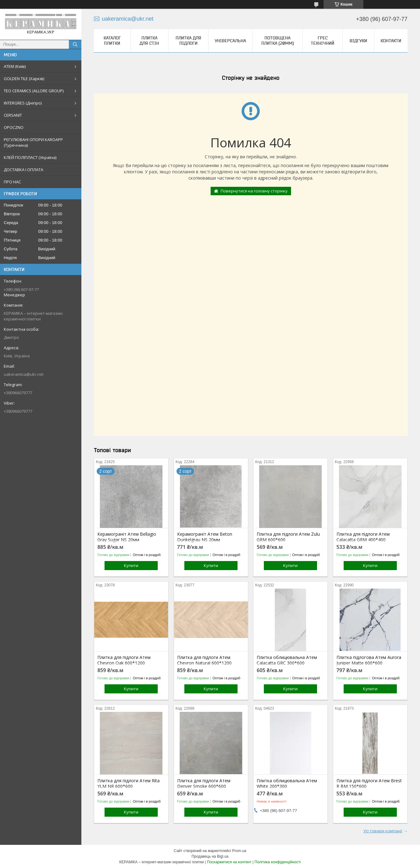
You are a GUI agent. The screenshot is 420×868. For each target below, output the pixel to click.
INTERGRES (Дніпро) (23, 103)
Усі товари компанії (383, 831)
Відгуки (358, 41)
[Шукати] (75, 44)
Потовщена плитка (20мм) (278, 41)
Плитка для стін (149, 41)
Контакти (391, 41)
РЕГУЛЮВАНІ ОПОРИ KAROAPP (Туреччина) (33, 142)
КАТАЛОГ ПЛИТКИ (112, 41)
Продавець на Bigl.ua (210, 856)
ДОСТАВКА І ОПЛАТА (23, 170)
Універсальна (230, 41)
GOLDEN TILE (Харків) (24, 79)
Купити (131, 565)
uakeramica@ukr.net (24, 374)
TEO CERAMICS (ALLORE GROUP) (34, 91)
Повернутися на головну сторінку (254, 191)
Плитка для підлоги (188, 41)
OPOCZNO (14, 127)
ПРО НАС (12, 182)
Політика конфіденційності (278, 862)
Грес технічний (323, 41)
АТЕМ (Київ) (15, 66)
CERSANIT (13, 115)
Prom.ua (239, 851)
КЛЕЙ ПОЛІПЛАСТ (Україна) (30, 157)
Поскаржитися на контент (229, 862)
